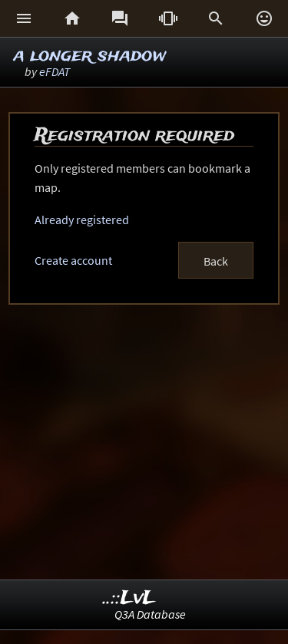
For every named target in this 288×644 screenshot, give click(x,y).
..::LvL (129, 598)
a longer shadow (90, 56)
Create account (73, 260)
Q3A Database (150, 614)
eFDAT (55, 71)
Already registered (82, 220)
